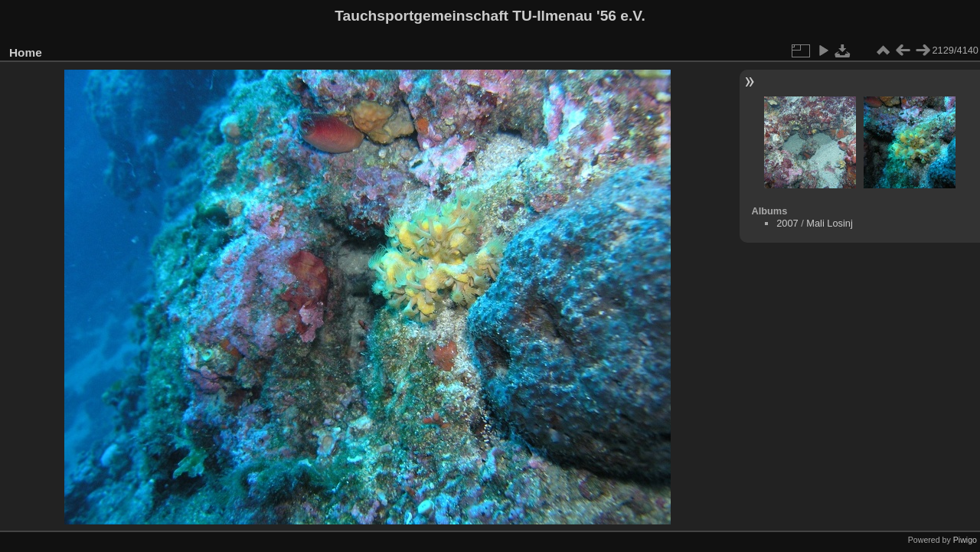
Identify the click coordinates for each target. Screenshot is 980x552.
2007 (787, 223)
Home (26, 52)
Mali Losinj (829, 223)
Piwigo (965, 540)
